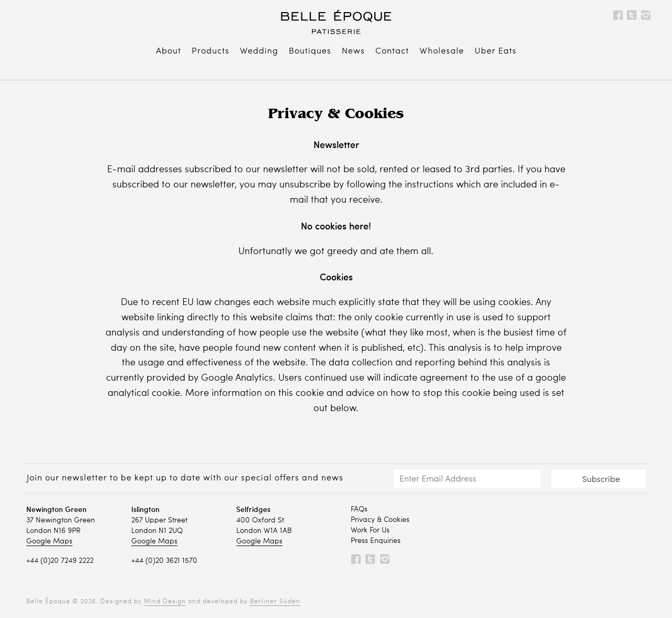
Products (211, 51)
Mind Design (165, 602)
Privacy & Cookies (380, 520)
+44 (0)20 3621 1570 (164, 561)
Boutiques (310, 51)
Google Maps (49, 541)
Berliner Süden (275, 602)
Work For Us (370, 530)
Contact (392, 51)
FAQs (359, 509)
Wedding (259, 51)
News (353, 51)
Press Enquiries (376, 541)
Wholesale (442, 51)
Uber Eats (496, 51)
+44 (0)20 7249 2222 (60, 561)
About (169, 51)
